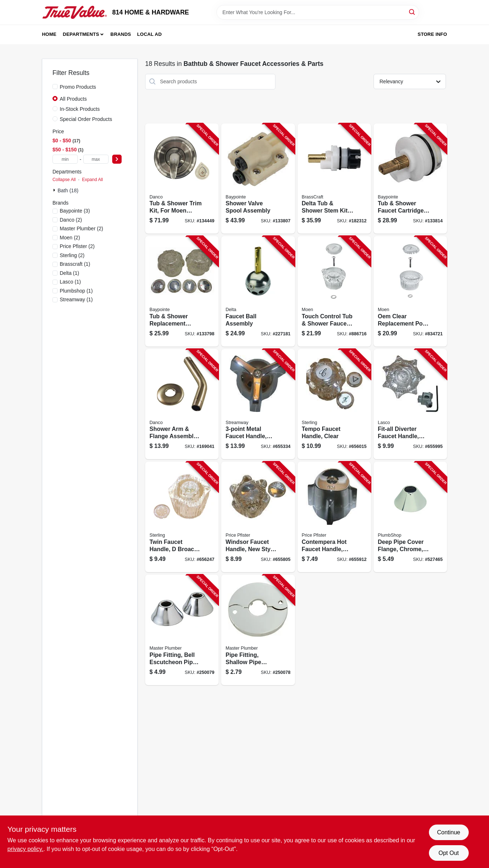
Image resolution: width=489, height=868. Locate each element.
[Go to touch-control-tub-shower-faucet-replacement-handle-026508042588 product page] (334, 291)
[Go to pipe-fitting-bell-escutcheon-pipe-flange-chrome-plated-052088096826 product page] (182, 630)
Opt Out (448, 853)
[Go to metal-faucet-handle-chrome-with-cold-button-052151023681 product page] (258, 404)
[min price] (65, 159)
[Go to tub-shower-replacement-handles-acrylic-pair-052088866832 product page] (182, 291)
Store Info (432, 34)
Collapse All (64, 180)
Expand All (92, 180)
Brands (121, 34)
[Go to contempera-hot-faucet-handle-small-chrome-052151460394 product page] (334, 517)
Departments (81, 34)
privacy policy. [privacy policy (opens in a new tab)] (26, 849)
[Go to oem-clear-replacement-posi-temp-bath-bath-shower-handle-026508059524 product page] (410, 291)
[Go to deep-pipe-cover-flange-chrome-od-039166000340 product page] (410, 517)
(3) (75, 211)
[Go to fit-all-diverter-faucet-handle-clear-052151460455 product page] (410, 404)
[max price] (96, 159)
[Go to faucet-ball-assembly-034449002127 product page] (258, 291)
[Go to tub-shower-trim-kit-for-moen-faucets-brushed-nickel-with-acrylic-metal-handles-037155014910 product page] (182, 179)
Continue (448, 832)
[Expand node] (55, 190)
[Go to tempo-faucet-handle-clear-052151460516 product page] (334, 404)
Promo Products (78, 87)
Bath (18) (68, 190)
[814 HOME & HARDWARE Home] (75, 12)
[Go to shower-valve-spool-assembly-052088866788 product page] (258, 179)
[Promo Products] (55, 87)
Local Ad (149, 34)
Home (49, 34)
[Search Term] (318, 12)
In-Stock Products (80, 109)
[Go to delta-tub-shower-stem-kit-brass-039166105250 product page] (334, 179)
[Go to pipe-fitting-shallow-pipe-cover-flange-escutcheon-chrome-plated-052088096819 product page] (258, 630)
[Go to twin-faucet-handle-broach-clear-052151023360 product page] (182, 517)
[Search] (412, 12)
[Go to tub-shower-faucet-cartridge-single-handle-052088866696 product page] (410, 179)
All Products (73, 99)
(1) (75, 264)
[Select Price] (117, 159)
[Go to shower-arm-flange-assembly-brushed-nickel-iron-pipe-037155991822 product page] (182, 404)
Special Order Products (86, 119)
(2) (71, 220)
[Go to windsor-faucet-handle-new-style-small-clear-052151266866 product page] (258, 517)
